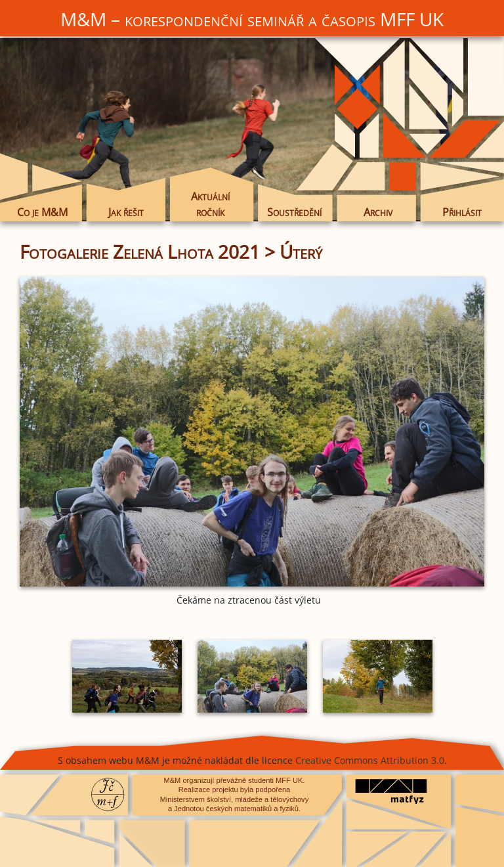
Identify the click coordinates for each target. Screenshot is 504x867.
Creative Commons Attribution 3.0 (370, 760)
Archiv (378, 212)
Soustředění (294, 212)
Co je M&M (42, 212)
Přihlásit (462, 212)
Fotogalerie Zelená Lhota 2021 (140, 252)
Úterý (301, 252)
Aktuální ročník (210, 204)
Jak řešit (126, 212)
